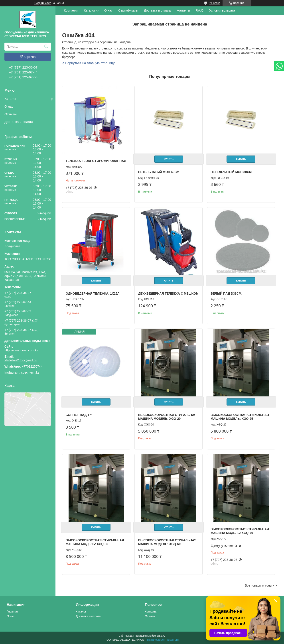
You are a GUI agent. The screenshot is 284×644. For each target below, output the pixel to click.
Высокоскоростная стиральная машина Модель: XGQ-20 (167, 417)
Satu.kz (161, 636)
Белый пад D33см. (226, 293)
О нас (9, 106)
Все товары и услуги (259, 585)
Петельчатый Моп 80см (231, 172)
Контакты (183, 10)
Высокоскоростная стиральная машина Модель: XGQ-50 (167, 542)
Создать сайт (43, 3)
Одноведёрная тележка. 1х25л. (93, 293)
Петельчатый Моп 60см (159, 172)
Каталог (11, 99)
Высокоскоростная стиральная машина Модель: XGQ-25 (240, 417)
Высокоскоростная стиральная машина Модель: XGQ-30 (95, 542)
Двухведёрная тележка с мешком (168, 293)
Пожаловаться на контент (163, 640)
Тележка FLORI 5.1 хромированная (96, 161)
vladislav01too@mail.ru (21, 360)
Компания (71, 10)
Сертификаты (128, 10)
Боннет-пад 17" (79, 415)
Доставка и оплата (19, 122)
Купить (169, 159)
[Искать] (46, 47)
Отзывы (11, 114)
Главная (12, 612)
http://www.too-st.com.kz (21, 350)
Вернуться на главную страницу (90, 63)
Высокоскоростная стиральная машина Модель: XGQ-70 (240, 531)
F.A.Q (200, 10)
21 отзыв (215, 3)
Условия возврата (222, 10)
